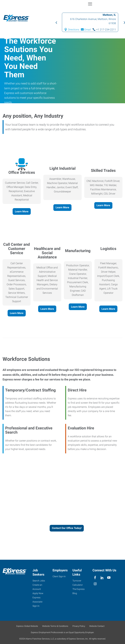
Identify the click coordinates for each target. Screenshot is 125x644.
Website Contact (97, 626)
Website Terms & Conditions (55, 626)
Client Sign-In (59, 576)
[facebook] (95, 578)
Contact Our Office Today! (67, 528)
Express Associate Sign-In (37, 602)
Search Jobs (39, 581)
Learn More (22, 211)
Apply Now (38, 593)
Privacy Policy (79, 626)
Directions (74, 30)
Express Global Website (27, 626)
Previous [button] (56, 22)
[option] (90, 22)
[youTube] (109, 578)
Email (88, 30)
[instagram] (95, 584)
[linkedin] (102, 578)
